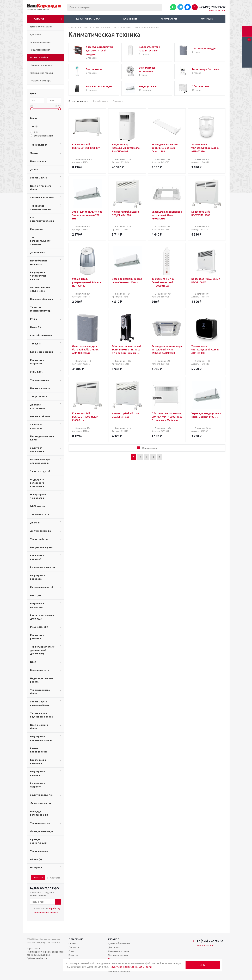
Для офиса (114, 947)
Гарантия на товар (88, 19)
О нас (71, 951)
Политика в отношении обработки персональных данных (45, 953)
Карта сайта (33, 948)
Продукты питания (118, 955)
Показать (38, 877)
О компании (169, 19)
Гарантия (73, 955)
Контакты (207, 19)
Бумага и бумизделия (119, 943)
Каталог (39, 19)
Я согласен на (47, 910)
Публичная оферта (37, 958)
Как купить (131, 19)
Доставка (74, 947)
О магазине (76, 939)
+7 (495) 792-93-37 (212, 7)
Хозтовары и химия (118, 951)
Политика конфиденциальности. (131, 967)
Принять (203, 965)
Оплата (72, 943)
